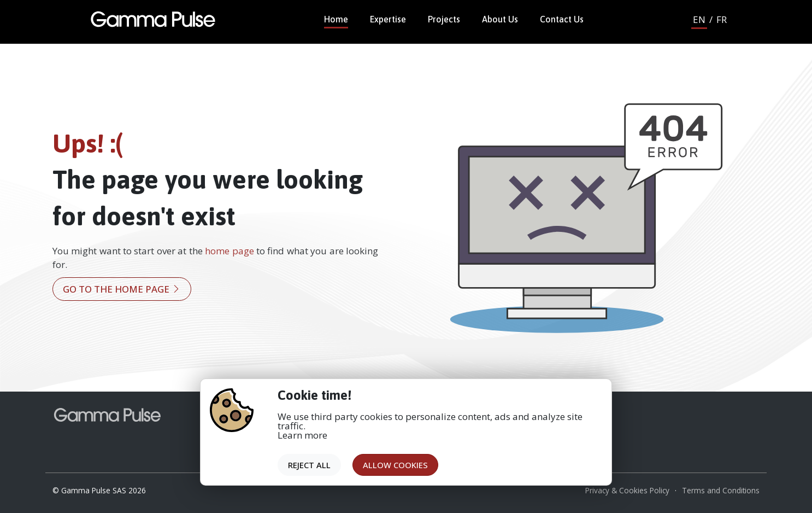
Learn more (302, 435)
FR (722, 19)
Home (336, 19)
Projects (444, 19)
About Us (500, 19)
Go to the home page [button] (122, 289)
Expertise (388, 19)
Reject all (309, 465)
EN (699, 19)
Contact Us (562, 19)
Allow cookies (395, 465)
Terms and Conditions (721, 490)
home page (229, 251)
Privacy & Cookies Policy (627, 490)
